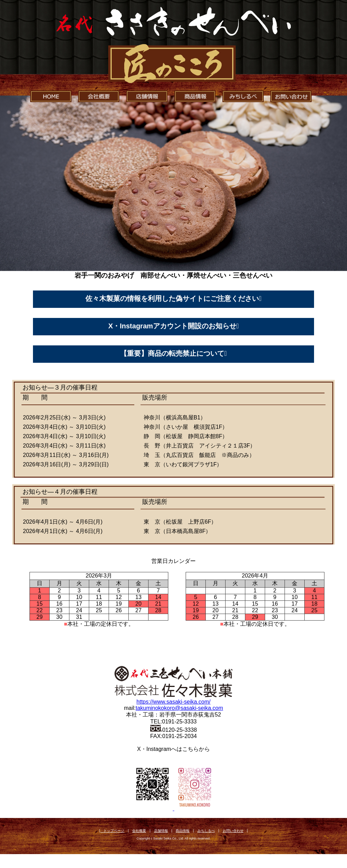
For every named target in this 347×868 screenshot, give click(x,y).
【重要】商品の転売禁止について (172, 353)
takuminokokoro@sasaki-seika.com (179, 708)
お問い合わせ (233, 831)
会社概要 (139, 831)
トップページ (114, 831)
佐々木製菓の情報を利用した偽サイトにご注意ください (172, 298)
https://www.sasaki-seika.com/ (173, 702)
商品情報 (183, 831)
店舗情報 (161, 831)
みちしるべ (206, 831)
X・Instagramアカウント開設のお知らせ (172, 326)
